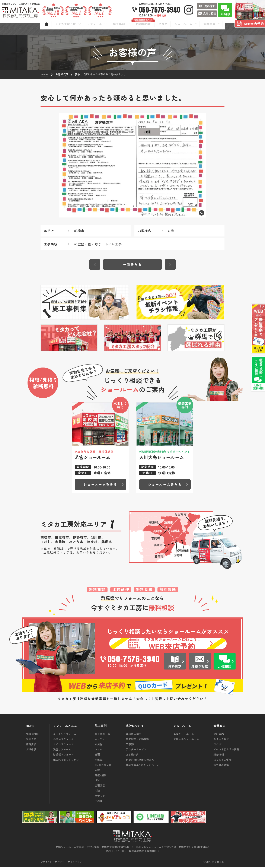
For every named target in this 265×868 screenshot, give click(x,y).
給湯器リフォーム (63, 756)
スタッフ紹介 (221, 740)
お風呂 (99, 745)
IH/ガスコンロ (103, 766)
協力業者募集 (221, 766)
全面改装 (100, 787)
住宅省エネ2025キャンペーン (142, 766)
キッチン (100, 740)
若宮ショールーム (184, 735)
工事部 (130, 745)
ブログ (217, 745)
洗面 (97, 756)
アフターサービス (136, 751)
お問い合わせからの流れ (140, 761)
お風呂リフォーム (63, 740)
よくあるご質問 (223, 761)
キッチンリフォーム (65, 735)
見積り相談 (32, 735)
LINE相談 (31, 751)
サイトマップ (75, 863)
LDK (97, 781)
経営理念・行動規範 (137, 740)
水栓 (97, 771)
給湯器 (99, 761)
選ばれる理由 (134, 735)
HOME (30, 727)
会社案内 (219, 735)
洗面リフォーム (62, 751)
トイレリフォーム (63, 745)
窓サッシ (100, 797)
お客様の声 (132, 756)
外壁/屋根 (101, 776)
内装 (97, 792)
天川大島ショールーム (186, 740)
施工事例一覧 (102, 735)
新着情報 (219, 756)
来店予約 (31, 740)
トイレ (99, 751)
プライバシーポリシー (52, 863)
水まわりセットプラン (66, 761)
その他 (99, 802)
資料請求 (31, 745)
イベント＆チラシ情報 (226, 751)
